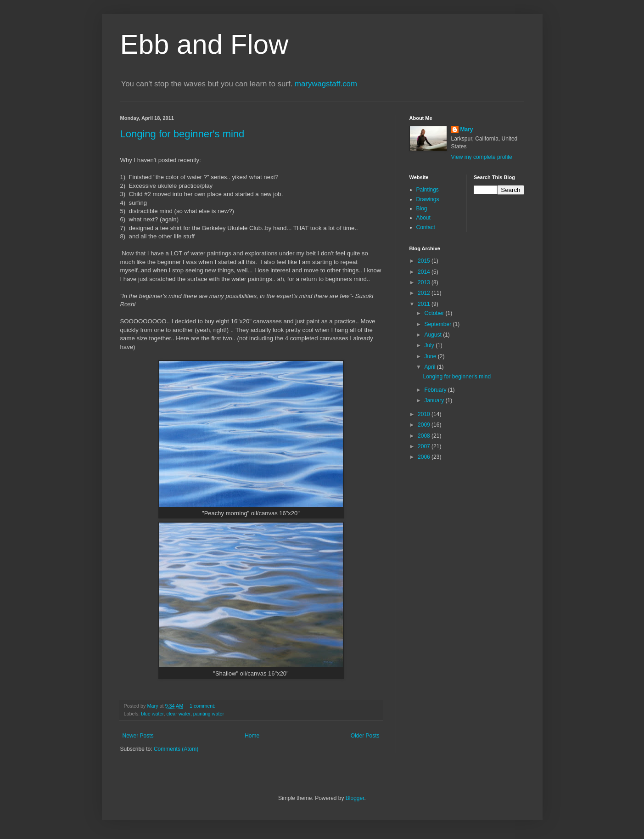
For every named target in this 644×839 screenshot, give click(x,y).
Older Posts (365, 736)
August (434, 335)
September (438, 324)
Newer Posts (138, 736)
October (435, 313)
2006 (425, 457)
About (423, 218)
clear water (179, 714)
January (435, 400)
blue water (152, 714)
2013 (425, 282)
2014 (425, 272)
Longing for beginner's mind (182, 134)
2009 (425, 425)
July (430, 345)
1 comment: (203, 706)
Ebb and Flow (204, 44)
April (430, 367)
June (431, 356)
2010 (425, 414)
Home (252, 736)
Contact (426, 227)
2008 (425, 436)
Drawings (428, 199)
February (436, 390)
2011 (425, 304)
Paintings (428, 190)
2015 (425, 261)
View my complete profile (482, 157)
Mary (467, 130)
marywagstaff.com (326, 84)
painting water (209, 714)
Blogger (355, 798)
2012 (425, 293)
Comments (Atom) (176, 749)
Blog (422, 208)
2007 (425, 446)
